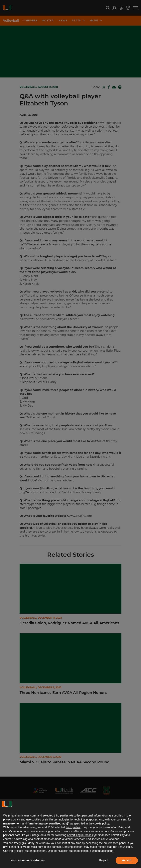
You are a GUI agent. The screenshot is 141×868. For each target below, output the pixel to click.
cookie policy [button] (101, 823)
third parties (73, 827)
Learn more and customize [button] (27, 860)
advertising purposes (80, 835)
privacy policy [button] (12, 819)
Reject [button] (103, 860)
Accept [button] (127, 860)
